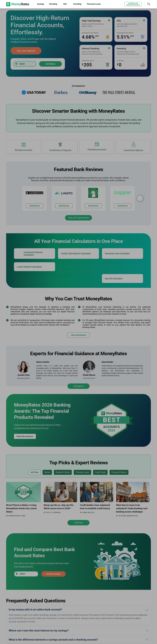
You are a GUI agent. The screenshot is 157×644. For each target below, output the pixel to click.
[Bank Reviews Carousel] (140, 198)
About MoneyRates (79, 335)
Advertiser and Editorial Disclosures (133, 4)
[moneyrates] (18, 4)
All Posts (79, 523)
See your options (26, 51)
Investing (77, 4)
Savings (41, 4)
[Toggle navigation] (149, 4)
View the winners (25, 436)
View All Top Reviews (78, 218)
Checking (53, 4)
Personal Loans (94, 4)
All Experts (78, 386)
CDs (65, 4)
